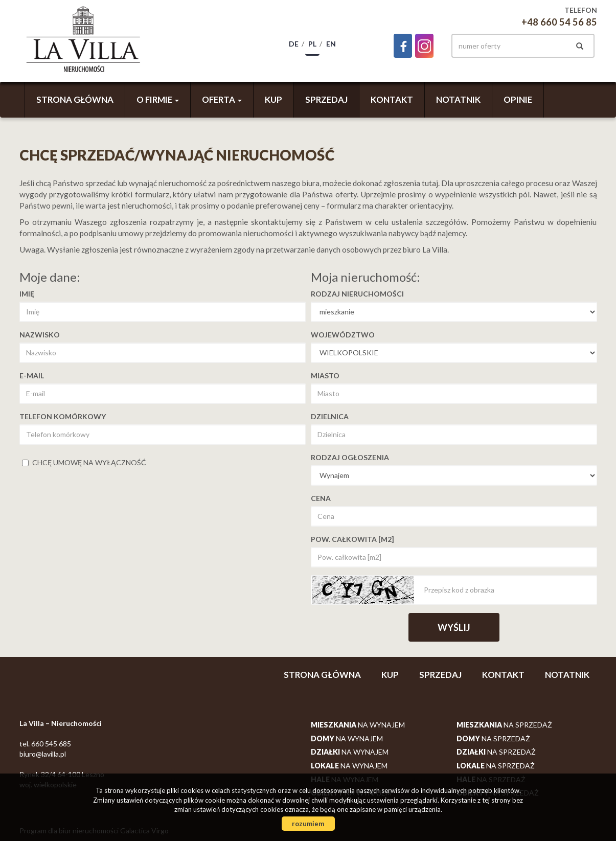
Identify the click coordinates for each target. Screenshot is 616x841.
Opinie (518, 99)
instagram (424, 46)
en (331, 44)
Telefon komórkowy (63, 416)
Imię (27, 294)
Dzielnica (330, 416)
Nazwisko (40, 335)
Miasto (325, 376)
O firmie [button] (158, 99)
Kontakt (392, 99)
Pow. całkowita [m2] (352, 539)
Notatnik (458, 99)
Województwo (343, 335)
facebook (403, 46)
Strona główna (75, 99)
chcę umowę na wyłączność (84, 462)
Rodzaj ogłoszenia (350, 457)
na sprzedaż (504, 725)
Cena (321, 498)
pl (312, 44)
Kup (273, 99)
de (294, 44)
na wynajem (358, 725)
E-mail (32, 376)
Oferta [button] (222, 99)
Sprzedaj (326, 99)
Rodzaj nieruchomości (357, 294)
